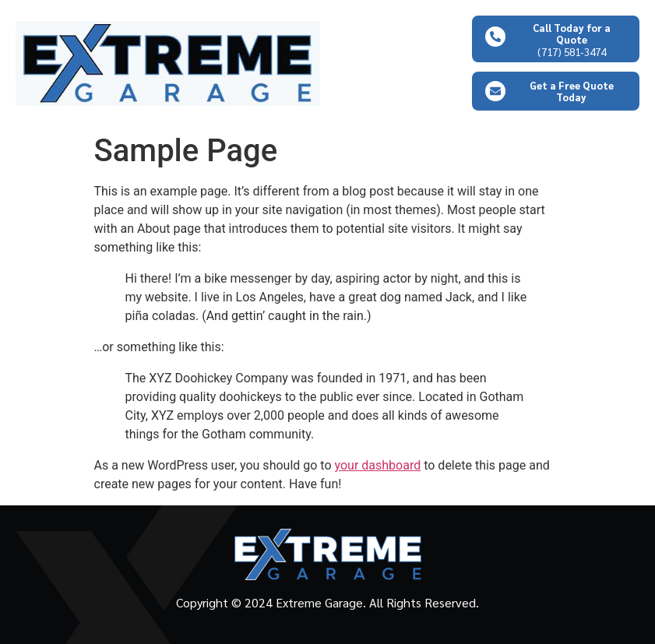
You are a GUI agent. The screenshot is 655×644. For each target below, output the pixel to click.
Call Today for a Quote (572, 33)
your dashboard (378, 465)
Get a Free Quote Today (572, 91)
